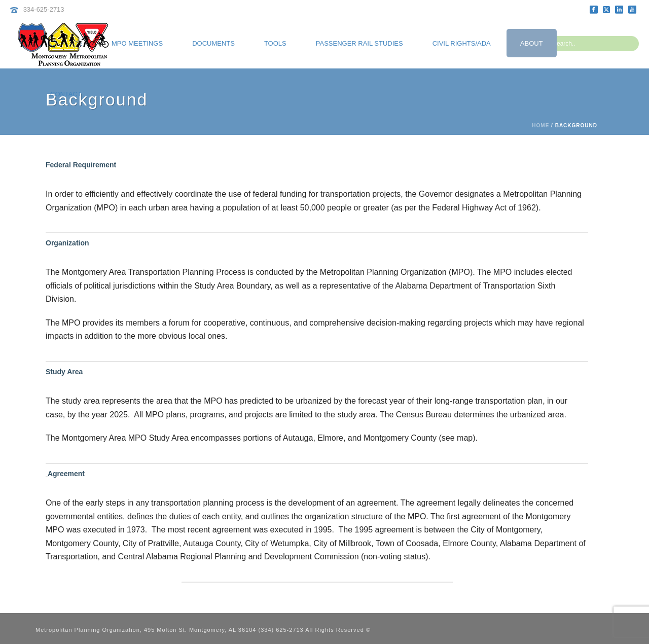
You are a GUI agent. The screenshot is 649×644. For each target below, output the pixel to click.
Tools (275, 43)
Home (540, 126)
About (532, 43)
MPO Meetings (137, 43)
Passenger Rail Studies (359, 43)
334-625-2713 (44, 9)
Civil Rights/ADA (462, 43)
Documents (213, 43)
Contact (66, 94)
